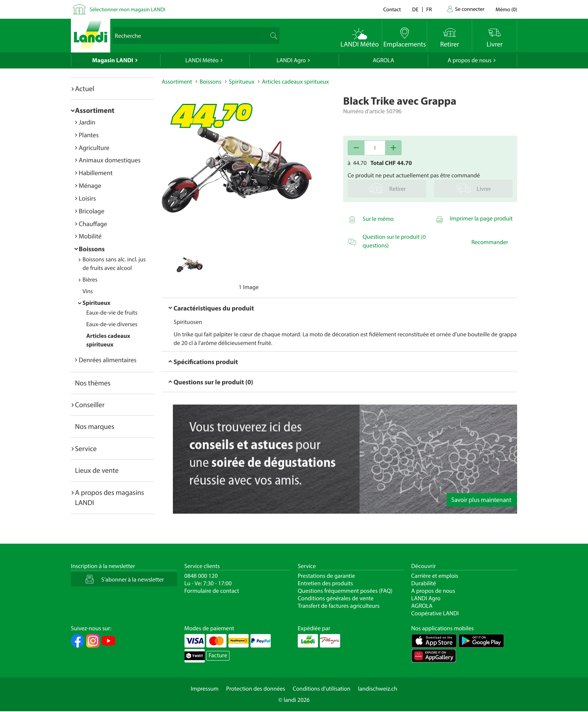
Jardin (87, 122)
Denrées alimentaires (108, 360)
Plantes (89, 135)
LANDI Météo (202, 60)
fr (429, 9)
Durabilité (424, 583)
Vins (88, 291)
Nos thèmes (93, 383)
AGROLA (383, 60)
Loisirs (87, 198)
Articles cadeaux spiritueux (295, 82)
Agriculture (94, 148)
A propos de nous (469, 60)
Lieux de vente (97, 470)
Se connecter (469, 9)
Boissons (92, 249)
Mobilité (90, 236)
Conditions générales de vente (336, 598)
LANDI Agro (291, 60)
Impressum (205, 689)
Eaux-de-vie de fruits (112, 313)
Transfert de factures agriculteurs (339, 606)
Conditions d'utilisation (321, 689)
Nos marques (95, 426)
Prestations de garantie (326, 576)
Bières (90, 280)
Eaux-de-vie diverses (112, 324)
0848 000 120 (201, 576)
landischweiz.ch (378, 689)
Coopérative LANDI (435, 613)
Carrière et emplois (435, 576)
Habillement (96, 173)
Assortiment (95, 110)
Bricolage (91, 211)
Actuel (85, 88)
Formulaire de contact (212, 591)
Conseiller (90, 405)
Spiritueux (96, 303)
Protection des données (256, 689)
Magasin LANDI (113, 60)
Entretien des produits (325, 583)
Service (86, 448)
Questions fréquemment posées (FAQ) (345, 591)
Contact (392, 9)
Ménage (90, 185)
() (506, 9)
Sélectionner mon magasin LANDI (127, 9)
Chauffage (93, 224)
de (415, 9)
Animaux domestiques (110, 160)
